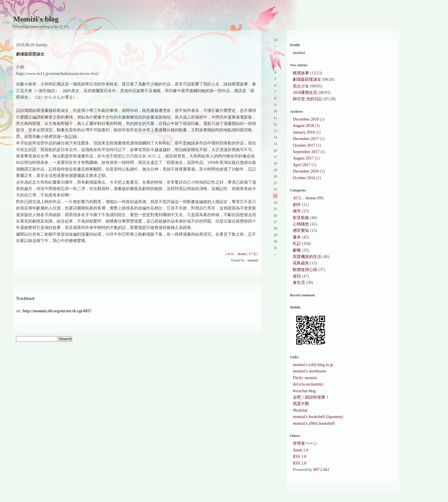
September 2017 (306, 152)
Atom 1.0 (300, 450)
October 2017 (304, 145)
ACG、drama (237, 254)
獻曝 (297, 250)
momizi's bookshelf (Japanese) (318, 417)
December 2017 (306, 139)
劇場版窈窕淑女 (307, 79)
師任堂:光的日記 (308, 99)
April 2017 (302, 165)
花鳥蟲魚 (301, 263)
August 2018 (303, 126)
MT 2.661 (321, 470)
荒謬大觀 (301, 404)
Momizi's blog (36, 19)
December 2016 (306, 171)
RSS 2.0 (299, 463)
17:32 (252, 254)
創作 (297, 205)
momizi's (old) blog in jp (313, 365)
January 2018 (304, 132)
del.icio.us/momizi (308, 384)
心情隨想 (301, 224)
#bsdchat (300, 410)
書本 (297, 237)
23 (275, 196)
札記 (297, 244)
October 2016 (304, 178)
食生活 (299, 283)
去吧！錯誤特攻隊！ (311, 397)
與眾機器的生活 (307, 257)
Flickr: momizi (305, 378)
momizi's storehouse (309, 371)
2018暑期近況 (305, 93)
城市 (297, 211)
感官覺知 (301, 231)
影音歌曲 (301, 218)
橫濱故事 (301, 73)
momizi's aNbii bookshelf (314, 423)
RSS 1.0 (299, 457)
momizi (253, 260)
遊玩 (297, 276)
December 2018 (306, 119)
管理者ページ (305, 443)
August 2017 (303, 158)
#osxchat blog (304, 391)
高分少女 (301, 86)
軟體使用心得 (305, 270)
